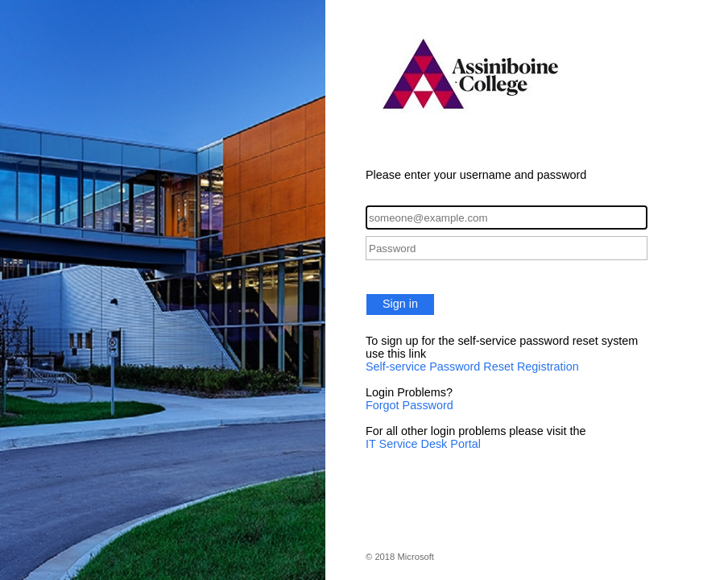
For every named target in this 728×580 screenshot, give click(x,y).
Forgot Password (409, 405)
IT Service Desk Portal (423, 444)
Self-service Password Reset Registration (472, 367)
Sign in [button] (400, 304)
